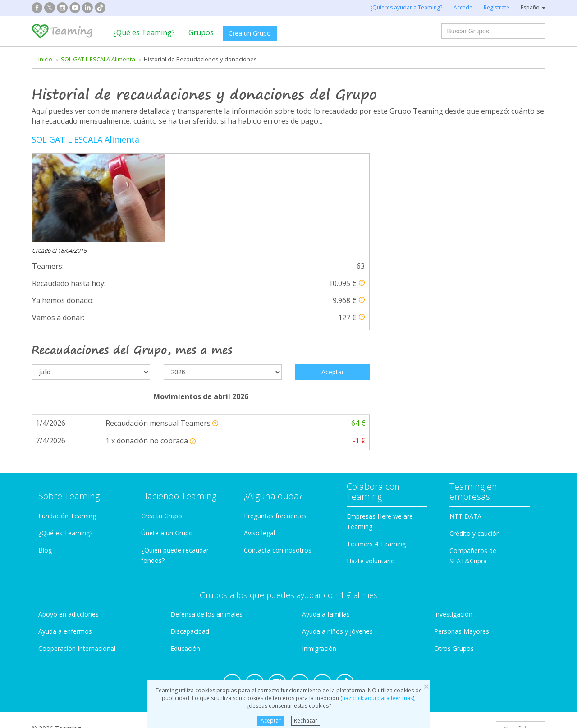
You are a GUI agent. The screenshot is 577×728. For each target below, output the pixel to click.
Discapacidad (190, 530)
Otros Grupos (454, 547)
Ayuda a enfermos (65, 530)
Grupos (201, 32)
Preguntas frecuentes (275, 414)
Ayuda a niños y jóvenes (337, 530)
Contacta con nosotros (278, 449)
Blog (45, 449)
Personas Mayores (462, 530)
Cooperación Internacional (77, 547)
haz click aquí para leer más (378, 698)
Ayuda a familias (326, 513)
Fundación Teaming (67, 414)
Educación (185, 547)
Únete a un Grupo (167, 431)
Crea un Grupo (250, 33)
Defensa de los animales (206, 513)
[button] (362, 194)
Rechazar (306, 721)
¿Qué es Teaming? (144, 32)
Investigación (453, 513)
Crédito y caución (475, 432)
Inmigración (319, 547)
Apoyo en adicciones (69, 513)
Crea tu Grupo (162, 414)
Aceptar (271, 721)
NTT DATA (465, 415)
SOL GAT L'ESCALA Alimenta (98, 59)
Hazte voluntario (371, 459)
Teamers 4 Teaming (376, 442)
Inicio (45, 59)
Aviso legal (259, 431)
